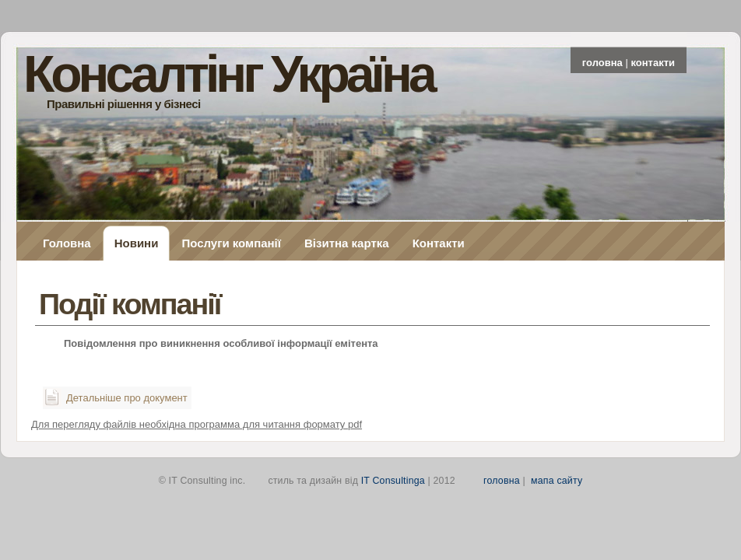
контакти (653, 63)
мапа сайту (557, 481)
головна (602, 63)
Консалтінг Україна (228, 74)
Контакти (439, 243)
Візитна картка (347, 243)
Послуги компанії (231, 243)
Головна (67, 243)
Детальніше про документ (127, 398)
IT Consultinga (393, 481)
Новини (137, 243)
